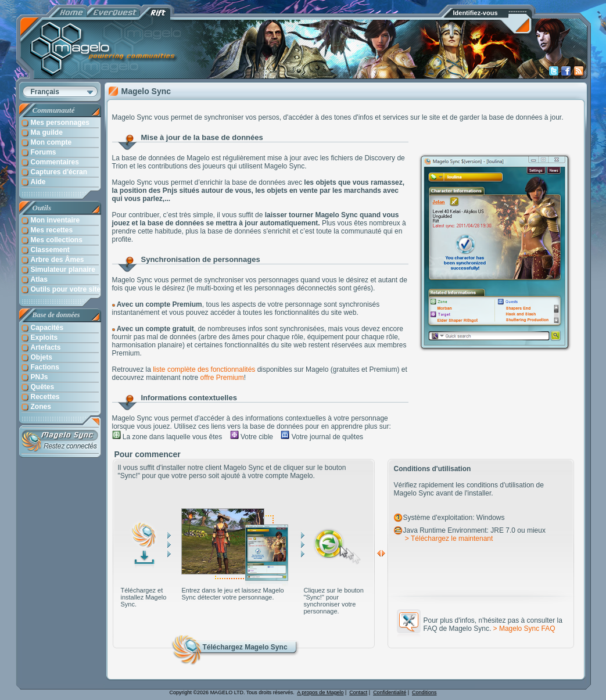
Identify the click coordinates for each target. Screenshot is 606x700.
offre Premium (222, 378)
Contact (358, 692)
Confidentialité (390, 692)
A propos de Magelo (320, 692)
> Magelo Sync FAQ (524, 629)
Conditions (424, 692)
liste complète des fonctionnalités (204, 369)
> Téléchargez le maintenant (448, 539)
